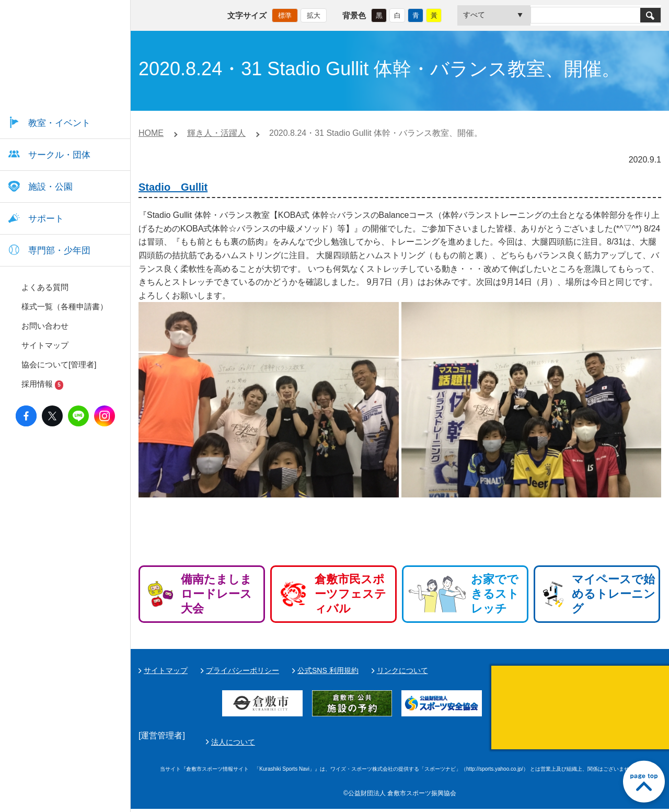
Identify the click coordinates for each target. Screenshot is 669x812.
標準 (285, 13)
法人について (480, 744)
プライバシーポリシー (243, 670)
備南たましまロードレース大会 (216, 594)
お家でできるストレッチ (495, 594)
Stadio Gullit (173, 187)
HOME (151, 133)
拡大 (314, 13)
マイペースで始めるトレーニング (614, 594)
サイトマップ (166, 670)
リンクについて (402, 670)
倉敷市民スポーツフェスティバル (350, 594)
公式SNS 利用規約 (328, 670)
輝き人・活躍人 (216, 133)
